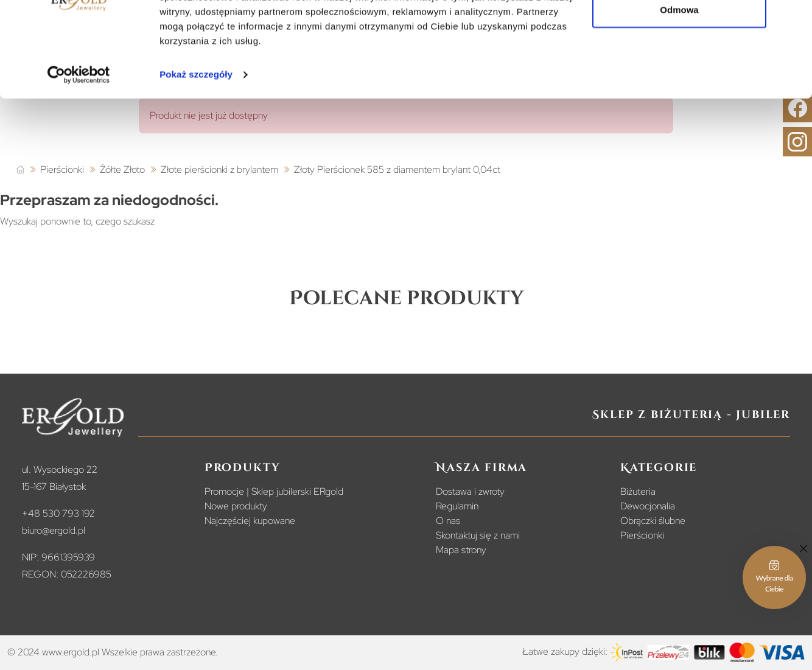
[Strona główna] (20, 170)
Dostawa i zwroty (470, 491)
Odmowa (679, 72)
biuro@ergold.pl (54, 530)
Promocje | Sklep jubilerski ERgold (274, 491)
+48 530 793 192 (58, 513)
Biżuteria (638, 491)
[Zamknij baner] (793, 19)
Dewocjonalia (648, 506)
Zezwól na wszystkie (679, 32)
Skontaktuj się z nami (478, 535)
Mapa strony (461, 550)
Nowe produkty (236, 506)
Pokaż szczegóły (196, 136)
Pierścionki (642, 535)
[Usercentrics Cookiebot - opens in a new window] (79, 136)
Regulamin (457, 506)
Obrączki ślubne (653, 521)
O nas (448, 521)
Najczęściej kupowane (250, 521)
